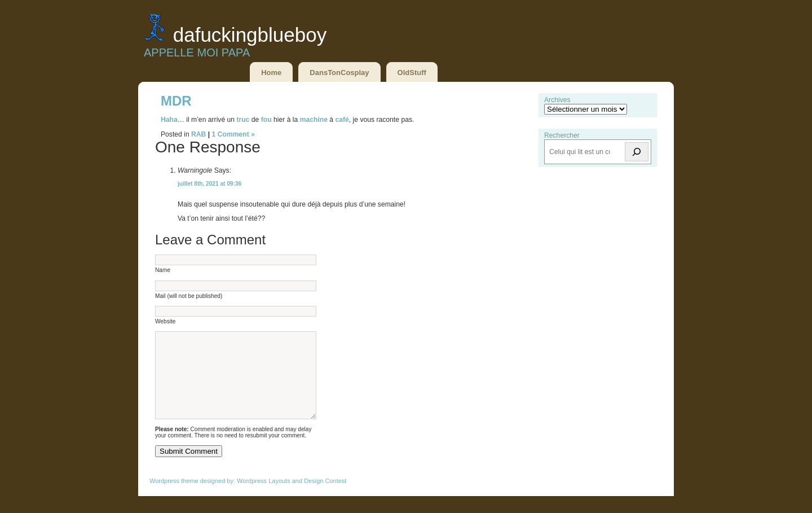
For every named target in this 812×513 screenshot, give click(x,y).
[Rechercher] (637, 152)
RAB (198, 134)
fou (266, 120)
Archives (557, 100)
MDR (176, 101)
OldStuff (412, 73)
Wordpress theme (174, 498)
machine (314, 120)
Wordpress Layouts (264, 498)
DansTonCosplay (339, 73)
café (342, 120)
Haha (169, 120)
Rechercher (562, 135)
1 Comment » (233, 134)
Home (271, 73)
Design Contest (325, 498)
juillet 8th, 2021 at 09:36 (209, 184)
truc (244, 120)
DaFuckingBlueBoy (250, 35)
